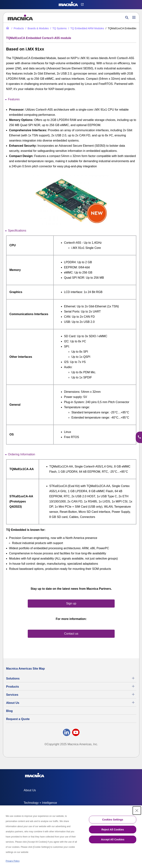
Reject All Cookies (113, 830)
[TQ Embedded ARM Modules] (86, 28)
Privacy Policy (13, 861)
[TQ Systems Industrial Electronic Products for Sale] (58, 28)
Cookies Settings (113, 820)
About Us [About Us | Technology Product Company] (13, 703)
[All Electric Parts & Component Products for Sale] (17, 28)
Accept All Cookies (113, 839)
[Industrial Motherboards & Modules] (37, 28)
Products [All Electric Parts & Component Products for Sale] (12, 687)
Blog (9, 711)
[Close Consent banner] (137, 811)
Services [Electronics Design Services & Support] (12, 695)
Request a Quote (18, 719)
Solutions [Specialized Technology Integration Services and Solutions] (13, 679)
